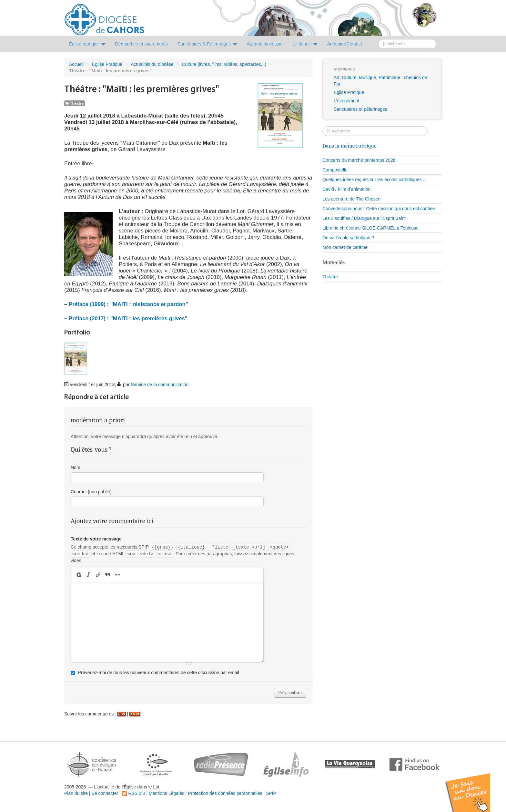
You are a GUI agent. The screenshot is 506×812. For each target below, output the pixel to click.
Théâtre (75, 103)
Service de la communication (160, 385)
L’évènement (346, 101)
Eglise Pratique (107, 64)
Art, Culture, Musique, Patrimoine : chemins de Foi (380, 81)
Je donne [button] (305, 44)
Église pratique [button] (87, 44)
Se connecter (105, 793)
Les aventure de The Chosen (351, 199)
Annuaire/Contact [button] (345, 44)
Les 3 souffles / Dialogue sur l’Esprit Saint (364, 218)
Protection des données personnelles (225, 793)
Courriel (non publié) (91, 492)
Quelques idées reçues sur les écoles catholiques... (374, 180)
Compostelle (335, 170)
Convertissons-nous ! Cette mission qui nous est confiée (379, 209)
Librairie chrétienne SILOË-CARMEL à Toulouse (370, 228)
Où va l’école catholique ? (348, 238)
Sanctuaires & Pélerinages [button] (207, 44)
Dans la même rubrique (349, 146)
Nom (76, 468)
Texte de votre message (96, 539)
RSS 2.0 (134, 793)
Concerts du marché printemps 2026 (359, 160)
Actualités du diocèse (152, 64)
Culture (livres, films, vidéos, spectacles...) (224, 64)
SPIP (271, 793)
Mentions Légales (167, 793)
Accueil (76, 64)
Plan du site (76, 793)
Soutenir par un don (474, 788)
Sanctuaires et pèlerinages (360, 109)
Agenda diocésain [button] (265, 44)
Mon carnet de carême (345, 247)
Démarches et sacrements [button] (142, 44)
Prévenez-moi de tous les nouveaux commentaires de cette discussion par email (159, 673)
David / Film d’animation (346, 189)
